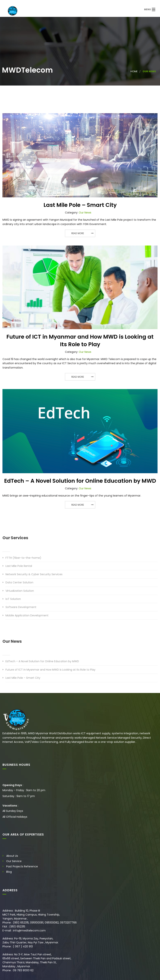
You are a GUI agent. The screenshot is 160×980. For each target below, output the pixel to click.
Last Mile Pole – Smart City (80, 205)
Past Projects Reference (22, 866)
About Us (12, 856)
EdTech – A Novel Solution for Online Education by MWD (80, 481)
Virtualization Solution (20, 591)
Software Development (21, 607)
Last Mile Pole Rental (19, 566)
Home (134, 71)
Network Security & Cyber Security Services (34, 574)
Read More (78, 233)
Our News (85, 213)
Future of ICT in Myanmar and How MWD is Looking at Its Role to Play (80, 341)
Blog (9, 872)
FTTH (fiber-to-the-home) (23, 558)
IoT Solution (13, 599)
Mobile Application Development (27, 615)
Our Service (14, 861)
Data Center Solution (19, 582)
